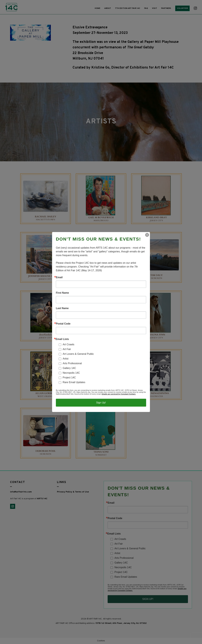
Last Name (62, 308)
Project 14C (69, 378)
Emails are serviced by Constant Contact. (119, 394)
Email (59, 277)
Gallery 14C (69, 368)
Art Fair (67, 349)
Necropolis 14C (71, 373)
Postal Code (63, 324)
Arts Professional (72, 363)
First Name (62, 293)
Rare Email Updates (74, 382)
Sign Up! (101, 403)
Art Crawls (68, 344)
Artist (65, 359)
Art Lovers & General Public (78, 354)
